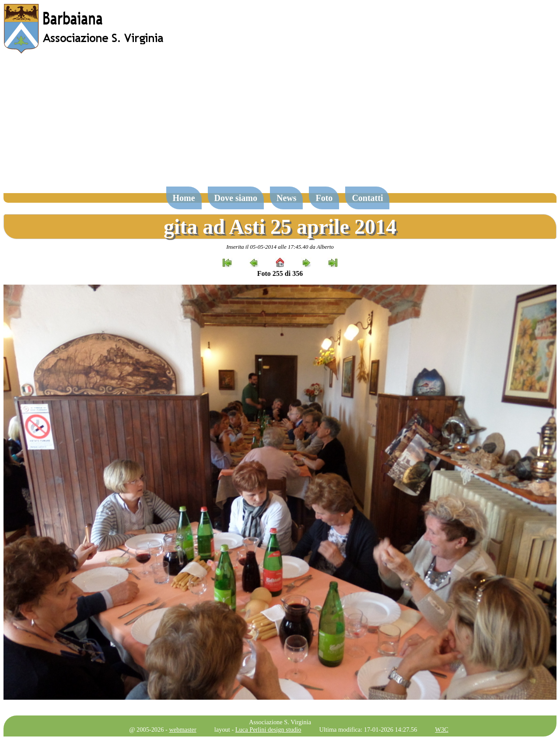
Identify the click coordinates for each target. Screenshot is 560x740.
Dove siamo (236, 198)
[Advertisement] (280, 124)
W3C (441, 729)
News (287, 198)
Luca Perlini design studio (268, 729)
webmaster (182, 729)
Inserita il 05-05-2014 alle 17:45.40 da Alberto (280, 247)
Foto (324, 198)
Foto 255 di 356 (280, 273)
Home (184, 198)
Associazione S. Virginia (280, 722)
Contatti (367, 198)
